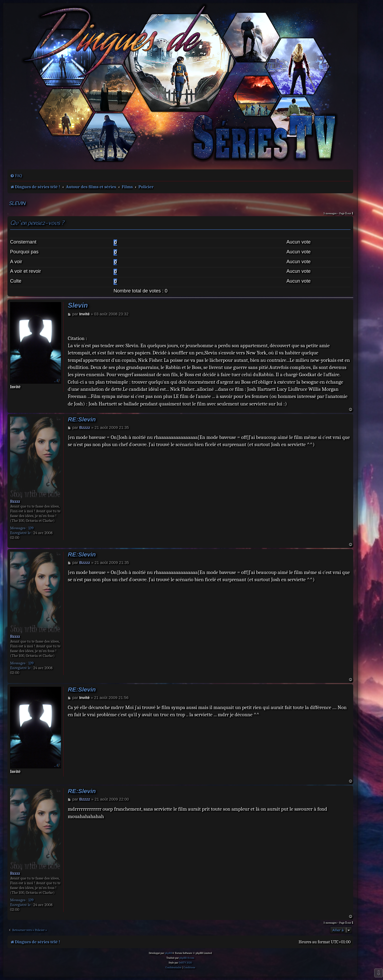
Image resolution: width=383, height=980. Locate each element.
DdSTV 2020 (185, 963)
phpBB (168, 953)
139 (31, 528)
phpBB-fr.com (187, 958)
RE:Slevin (82, 419)
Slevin (17, 204)
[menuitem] (16, 176)
